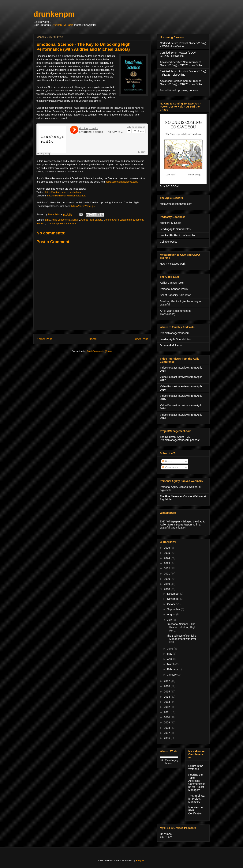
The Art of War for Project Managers (197, 799)
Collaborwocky (168, 242)
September (174, 609)
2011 (167, 712)
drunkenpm (54, 14)
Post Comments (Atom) (100, 351)
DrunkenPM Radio (62, 25)
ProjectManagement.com (175, 333)
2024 (167, 558)
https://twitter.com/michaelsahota (63, 192)
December (174, 594)
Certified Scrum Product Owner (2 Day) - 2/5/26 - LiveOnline (183, 45)
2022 (167, 568)
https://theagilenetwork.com (176, 204)
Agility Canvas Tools (172, 283)
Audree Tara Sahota (91, 220)
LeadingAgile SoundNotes (175, 229)
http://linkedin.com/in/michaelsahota (67, 196)
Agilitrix (75, 220)
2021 (167, 574)
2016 (167, 686)
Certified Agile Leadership (118, 220)
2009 (167, 722)
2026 (167, 548)
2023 (167, 563)
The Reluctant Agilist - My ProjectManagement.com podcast (180, 439)
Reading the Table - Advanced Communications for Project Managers (197, 782)
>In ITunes (166, 837)
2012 (167, 707)
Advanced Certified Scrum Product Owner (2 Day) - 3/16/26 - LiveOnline (182, 83)
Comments (170, 467)
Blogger (140, 860)
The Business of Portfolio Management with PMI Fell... (181, 639)
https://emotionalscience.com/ (122, 182)
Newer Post (44, 339)
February (173, 669)
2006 (167, 738)
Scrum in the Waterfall (196, 768)
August (172, 614)
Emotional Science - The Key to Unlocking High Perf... (181, 627)
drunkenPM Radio (170, 223)
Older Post (141, 339)
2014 (167, 697)
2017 (167, 681)
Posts (167, 461)
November (174, 599)
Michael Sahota (69, 224)
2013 (167, 702)
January (172, 675)
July (170, 620)
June (170, 649)
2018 (167, 589)
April (170, 659)
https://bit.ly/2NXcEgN (83, 206)
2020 (167, 579)
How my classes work (173, 264)
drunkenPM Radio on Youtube (178, 235)
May (170, 654)
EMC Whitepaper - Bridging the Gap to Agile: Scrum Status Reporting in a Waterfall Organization (183, 525)
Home (93, 339)
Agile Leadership (61, 220)
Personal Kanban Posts (174, 289)
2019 (167, 584)
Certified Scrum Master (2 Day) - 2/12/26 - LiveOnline (179, 54)
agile (48, 220)
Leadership (53, 224)
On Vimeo (166, 834)
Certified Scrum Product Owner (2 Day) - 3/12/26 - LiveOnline (183, 73)
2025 (167, 553)
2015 (167, 692)
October (172, 604)
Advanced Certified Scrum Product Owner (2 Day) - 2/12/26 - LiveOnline (182, 64)
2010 (167, 717)
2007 (167, 733)
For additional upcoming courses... (180, 90)
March (171, 664)
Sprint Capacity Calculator (175, 295)
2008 (167, 728)
